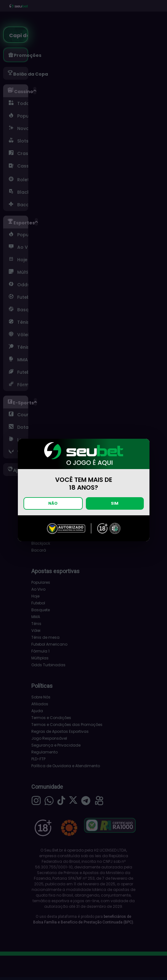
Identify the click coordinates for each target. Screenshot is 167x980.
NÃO (53, 503)
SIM (115, 503)
